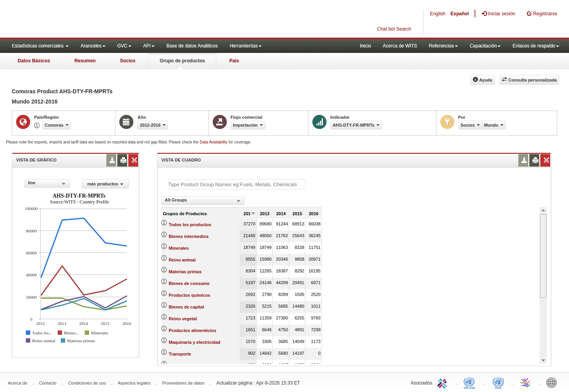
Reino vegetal (183, 319)
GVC (124, 46)
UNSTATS (498, 382)
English (438, 14)
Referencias (443, 46)
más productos (105, 184)
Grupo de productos (182, 61)
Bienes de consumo (189, 283)
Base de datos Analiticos (192, 46)
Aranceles (93, 46)
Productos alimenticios (192, 330)
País (234, 61)
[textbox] (237, 184)
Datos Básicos (34, 61)
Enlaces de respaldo (536, 46)
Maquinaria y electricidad (194, 342)
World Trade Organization (526, 382)
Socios (128, 61)
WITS (78, 20)
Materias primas (185, 272)
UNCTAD (471, 382)
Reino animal (182, 260)
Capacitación (485, 46)
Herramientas (246, 46)
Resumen (85, 61)
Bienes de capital (186, 307)
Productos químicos (190, 295)
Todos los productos (190, 225)
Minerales (179, 248)
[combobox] (47, 183)
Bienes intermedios (189, 236)
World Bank (553, 382)
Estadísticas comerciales (40, 46)
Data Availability (214, 142)
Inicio (365, 46)
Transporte (180, 354)
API (149, 46)
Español (460, 14)
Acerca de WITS (400, 46)
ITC (443, 382)
